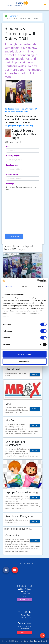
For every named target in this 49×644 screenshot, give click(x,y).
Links (25, 596)
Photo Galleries (25, 589)
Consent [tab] (9, 287)
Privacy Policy (24, 632)
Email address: (12, 165)
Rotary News (24, 629)
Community (14, 16)
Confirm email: (12, 174)
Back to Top (24, 615)
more (35, 375)
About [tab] (40, 287)
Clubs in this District (24, 617)
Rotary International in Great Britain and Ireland (30, 641)
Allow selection (24, 361)
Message (10, 184)
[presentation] (21, 229)
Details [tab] (25, 287)
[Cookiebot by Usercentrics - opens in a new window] (37, 281)
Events (25, 591)
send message (14, 236)
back (35, 541)
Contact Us (25, 600)
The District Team (24, 594)
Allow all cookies (24, 354)
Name (9, 146)
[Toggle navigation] (45, 5)
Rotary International (25, 626)
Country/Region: (13, 156)
